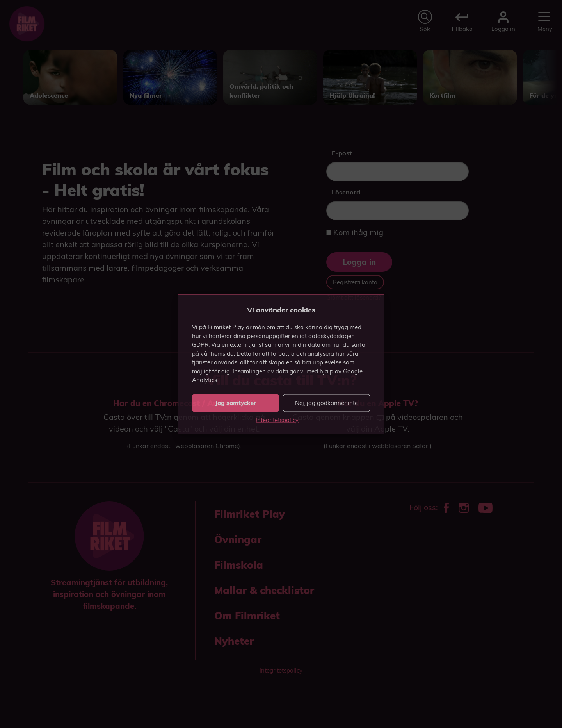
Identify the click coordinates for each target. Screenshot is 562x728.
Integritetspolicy (277, 420)
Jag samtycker (236, 403)
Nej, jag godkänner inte (326, 403)
